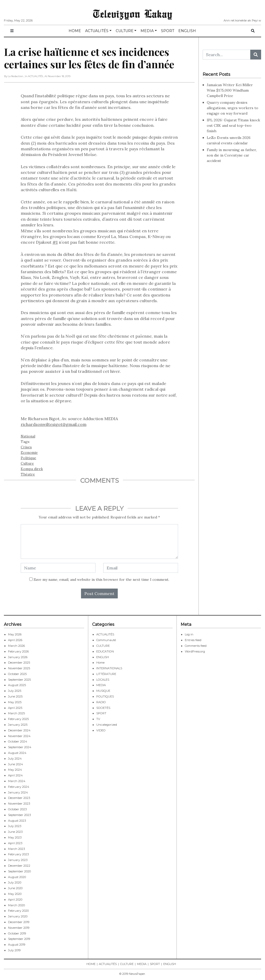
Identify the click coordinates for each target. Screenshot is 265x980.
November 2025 (19, 668)
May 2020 (15, 894)
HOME (75, 31)
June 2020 (15, 888)
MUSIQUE (103, 691)
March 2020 (16, 905)
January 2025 (18, 725)
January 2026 (18, 657)
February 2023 (18, 854)
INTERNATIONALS (109, 668)
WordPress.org (195, 651)
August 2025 (17, 685)
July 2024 (15, 759)
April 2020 (15, 900)
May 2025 (15, 702)
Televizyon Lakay (133, 13)
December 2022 (19, 866)
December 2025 (19, 663)
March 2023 (16, 849)
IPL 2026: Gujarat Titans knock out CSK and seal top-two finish (233, 125)
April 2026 (15, 640)
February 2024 (19, 787)
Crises (26, 447)
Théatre (28, 474)
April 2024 (15, 775)
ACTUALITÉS (97, 31)
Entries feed (193, 640)
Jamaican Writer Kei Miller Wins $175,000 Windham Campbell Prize (230, 90)
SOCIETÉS (103, 708)
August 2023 (17, 821)
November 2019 (19, 928)
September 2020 (19, 871)
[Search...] (227, 55)
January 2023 (18, 860)
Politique (28, 458)
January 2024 (18, 792)
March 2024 (17, 781)
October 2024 (18, 741)
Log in (189, 634)
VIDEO (101, 730)
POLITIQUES (105, 696)
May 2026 (15, 634)
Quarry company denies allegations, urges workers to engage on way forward (233, 108)
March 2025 (16, 713)
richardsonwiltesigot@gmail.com (54, 424)
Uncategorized (107, 725)
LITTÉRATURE (106, 674)
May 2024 (15, 770)
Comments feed (196, 646)
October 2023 (17, 809)
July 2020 (15, 882)
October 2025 (17, 674)
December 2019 (19, 922)
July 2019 (14, 950)
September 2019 (19, 939)
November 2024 (19, 736)
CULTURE (125, 31)
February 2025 (18, 719)
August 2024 (17, 753)
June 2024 (16, 764)
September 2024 (20, 747)
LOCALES (103, 680)
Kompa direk (32, 469)
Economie (29, 452)
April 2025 (15, 708)
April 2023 (15, 843)
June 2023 (15, 832)
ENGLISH (187, 31)
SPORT (168, 31)
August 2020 (17, 877)
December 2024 (19, 730)
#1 (55, 242)
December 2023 (19, 798)
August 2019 (17, 945)
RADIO (101, 702)
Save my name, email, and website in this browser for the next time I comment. (101, 580)
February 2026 (18, 651)
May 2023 (15, 837)
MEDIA (147, 31)
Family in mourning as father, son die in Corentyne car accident (232, 155)
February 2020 (18, 911)
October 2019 (17, 933)
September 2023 (19, 815)
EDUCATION (105, 651)
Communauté (106, 640)
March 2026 (16, 646)
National (28, 436)
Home (100, 663)
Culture (27, 463)
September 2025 (19, 680)
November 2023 (19, 804)
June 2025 (15, 696)
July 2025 (15, 691)
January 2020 (18, 916)
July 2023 (15, 826)
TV (98, 719)
